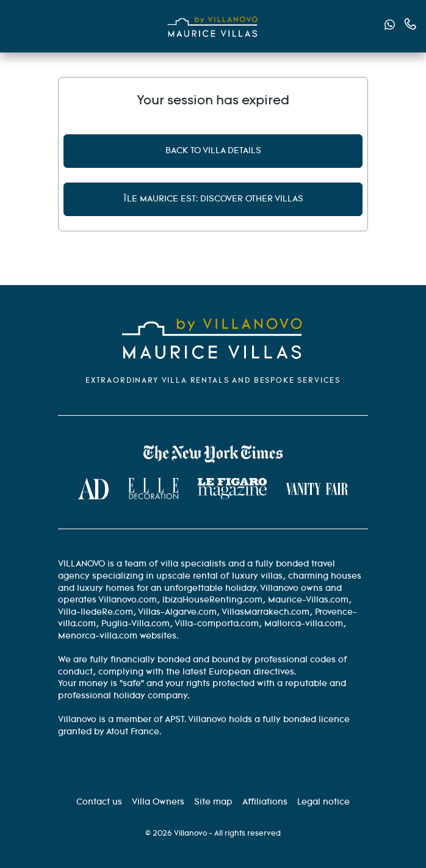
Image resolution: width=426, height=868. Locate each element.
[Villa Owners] (158, 802)
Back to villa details (213, 151)
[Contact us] (99, 802)
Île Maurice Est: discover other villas (213, 199)
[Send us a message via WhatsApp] (390, 27)
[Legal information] (323, 802)
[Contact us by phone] (410, 24)
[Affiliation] (265, 802)
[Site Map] (213, 802)
